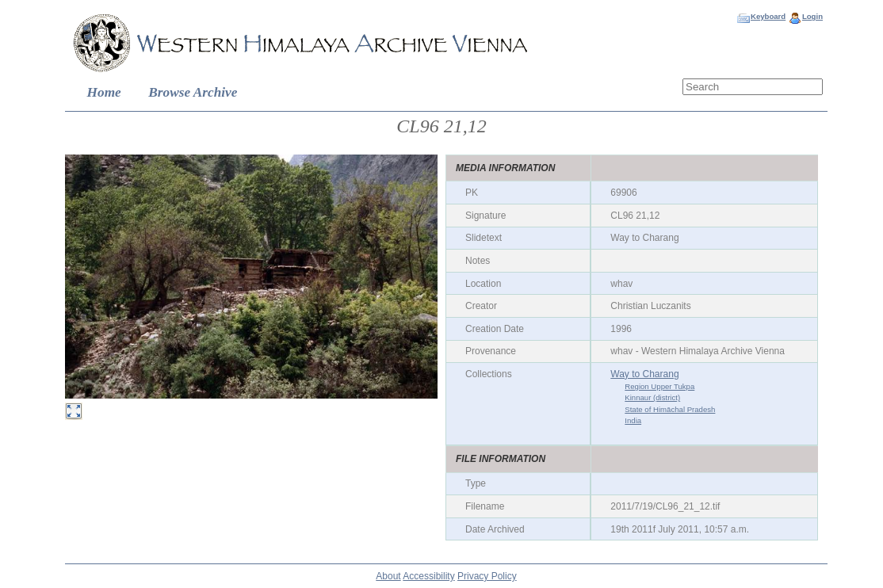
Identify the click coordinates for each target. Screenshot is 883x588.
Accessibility (428, 576)
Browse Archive (193, 92)
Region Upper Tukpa (659, 386)
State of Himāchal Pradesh (670, 409)
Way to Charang (644, 374)
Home (104, 92)
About (388, 576)
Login (812, 16)
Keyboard (768, 16)
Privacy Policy (487, 576)
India (633, 420)
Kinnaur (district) (652, 397)
